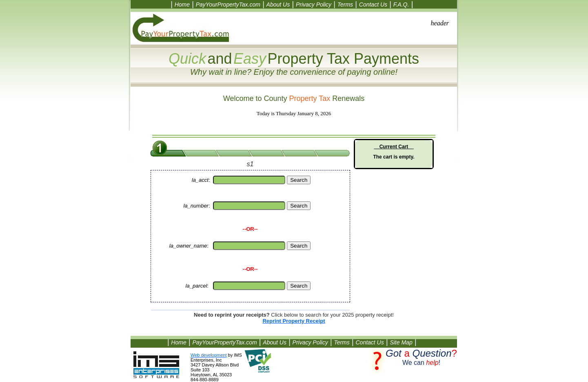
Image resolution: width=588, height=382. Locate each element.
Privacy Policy (314, 4)
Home (182, 4)
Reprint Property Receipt (294, 321)
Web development (209, 355)
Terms (345, 4)
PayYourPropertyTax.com (228, 4)
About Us (278, 4)
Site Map (401, 342)
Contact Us (373, 4)
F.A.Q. (401, 4)
